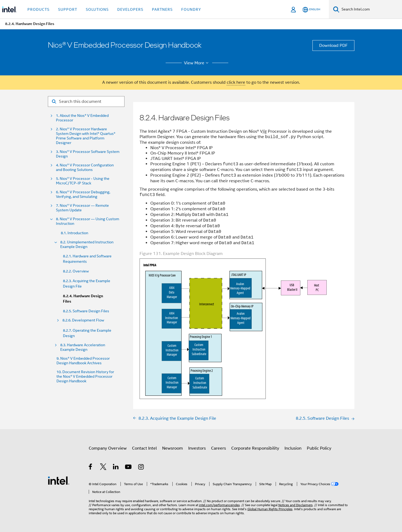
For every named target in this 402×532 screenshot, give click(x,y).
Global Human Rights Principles (270, 509)
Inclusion (293, 448)
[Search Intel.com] (371, 9)
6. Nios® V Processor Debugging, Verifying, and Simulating (83, 194)
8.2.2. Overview (76, 271)
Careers (218, 448)
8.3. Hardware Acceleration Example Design (83, 347)
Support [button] (68, 9)
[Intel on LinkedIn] (116, 468)
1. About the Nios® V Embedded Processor (82, 118)
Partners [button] (162, 9)
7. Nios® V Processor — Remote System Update (82, 208)
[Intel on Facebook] (91, 468)
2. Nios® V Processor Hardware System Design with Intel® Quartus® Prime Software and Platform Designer (86, 136)
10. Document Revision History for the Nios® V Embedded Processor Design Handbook (85, 377)
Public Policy (319, 448)
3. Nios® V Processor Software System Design (88, 154)
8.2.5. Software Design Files (86, 311)
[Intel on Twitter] (103, 468)
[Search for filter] (86, 101)
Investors (197, 448)
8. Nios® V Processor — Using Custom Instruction (88, 221)
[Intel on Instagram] (141, 468)
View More (197, 63)
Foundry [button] (191, 9)
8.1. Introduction (74, 233)
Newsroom (172, 448)
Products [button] (38, 9)
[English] (311, 10)
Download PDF (333, 45)
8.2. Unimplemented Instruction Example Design (87, 244)
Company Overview (108, 448)
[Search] (336, 9)
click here (236, 82)
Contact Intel (144, 448)
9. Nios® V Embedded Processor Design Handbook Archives (83, 361)
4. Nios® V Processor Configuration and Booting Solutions (85, 167)
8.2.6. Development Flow (83, 320)
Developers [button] (130, 9)
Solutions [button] (97, 9)
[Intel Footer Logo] (59, 480)
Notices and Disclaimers (296, 505)
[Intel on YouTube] (129, 468)
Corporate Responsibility (255, 448)
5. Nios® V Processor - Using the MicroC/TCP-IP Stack (83, 181)
